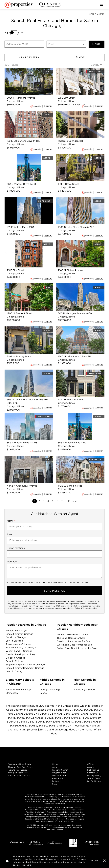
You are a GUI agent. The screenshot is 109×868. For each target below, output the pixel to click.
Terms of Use (94, 778)
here (31, 606)
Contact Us (93, 773)
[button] (104, 861)
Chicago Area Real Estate (20, 767)
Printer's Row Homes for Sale (73, 635)
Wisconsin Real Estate (19, 776)
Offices (91, 764)
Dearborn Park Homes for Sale (74, 641)
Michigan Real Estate (18, 773)
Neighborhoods (60, 773)
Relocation (57, 778)
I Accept (94, 861)
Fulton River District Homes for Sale (77, 648)
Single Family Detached (25, 665)
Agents (91, 767)
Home (55, 764)
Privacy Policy (58, 582)
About (55, 767)
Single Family (19, 634)
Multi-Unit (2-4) (21, 648)
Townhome (18, 644)
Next (74, 501)
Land (15, 671)
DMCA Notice (94, 781)
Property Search (60, 770)
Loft (14, 641)
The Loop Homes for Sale (71, 638)
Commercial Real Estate (20, 764)
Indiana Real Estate (17, 770)
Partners (56, 781)
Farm (15, 661)
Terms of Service (76, 582)
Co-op (16, 658)
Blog (54, 784)
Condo (16, 637)
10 (69, 501)
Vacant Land (19, 651)
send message (54, 591)
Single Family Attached (25, 668)
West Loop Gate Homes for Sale (75, 645)
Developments (59, 776)
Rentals (16, 631)
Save (80, 57)
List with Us (93, 770)
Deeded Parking (21, 654)
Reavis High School (85, 690)
